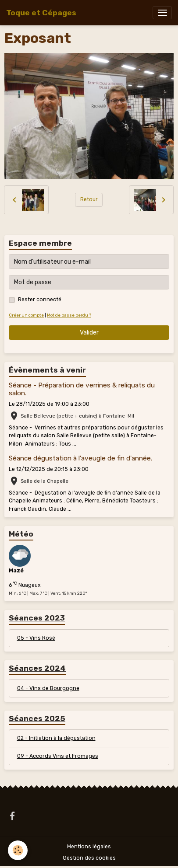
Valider (89, 333)
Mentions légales (89, 847)
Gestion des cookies (89, 858)
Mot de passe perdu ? (69, 315)
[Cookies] (18, 850)
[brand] (41, 13)
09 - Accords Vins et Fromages (58, 756)
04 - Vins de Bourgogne (48, 688)
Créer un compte (26, 315)
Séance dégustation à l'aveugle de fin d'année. (80, 458)
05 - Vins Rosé (36, 638)
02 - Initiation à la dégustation (56, 738)
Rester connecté (40, 300)
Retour (89, 199)
